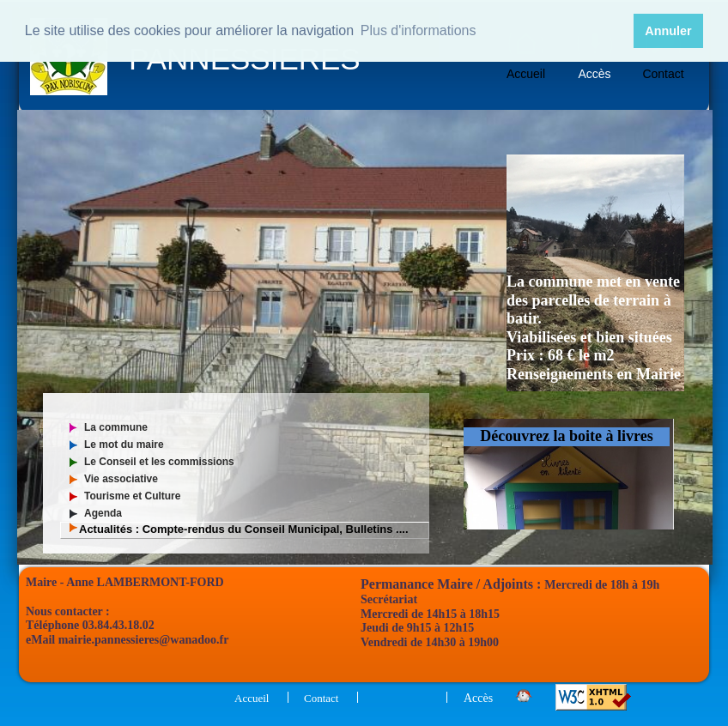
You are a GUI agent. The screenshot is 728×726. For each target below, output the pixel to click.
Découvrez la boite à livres (566, 436)
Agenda (103, 513)
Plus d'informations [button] (419, 30)
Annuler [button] (668, 31)
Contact (663, 74)
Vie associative (121, 479)
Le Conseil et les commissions (159, 462)
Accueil (526, 74)
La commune (116, 427)
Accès (594, 74)
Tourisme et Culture (132, 496)
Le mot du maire (124, 445)
